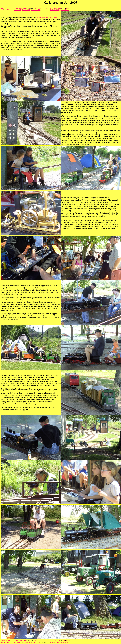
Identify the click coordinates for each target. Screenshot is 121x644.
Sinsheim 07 (17, 10)
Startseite (4, 8)
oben (9, 640)
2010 (44, 8)
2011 (48, 8)
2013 (56, 8)
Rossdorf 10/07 (65, 10)
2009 (40, 8)
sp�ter (68, 8)
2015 (64, 8)
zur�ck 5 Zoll (5, 10)
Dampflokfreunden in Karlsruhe (47, 18)
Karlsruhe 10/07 (55, 10)
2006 (25, 8)
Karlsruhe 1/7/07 (36, 10)
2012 (52, 8)
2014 (60, 8)
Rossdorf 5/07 (26, 10)
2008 (36, 8)
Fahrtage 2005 (18, 8)
